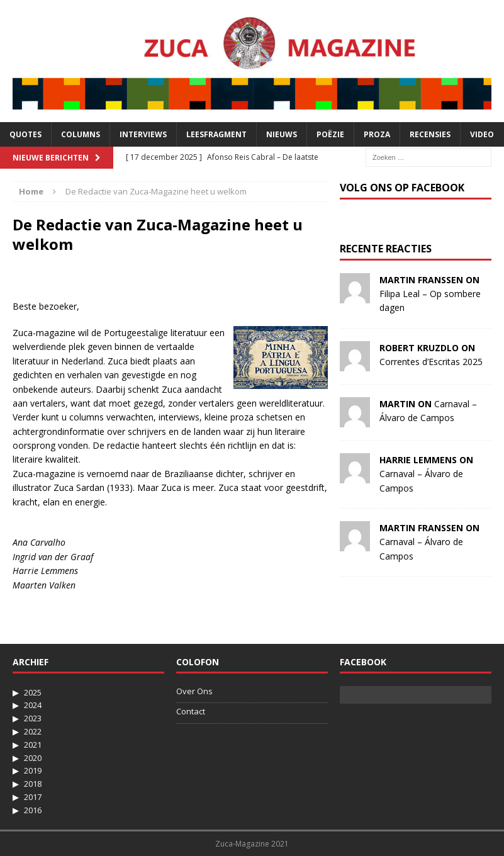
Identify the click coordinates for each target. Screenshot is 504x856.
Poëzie (330, 134)
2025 (33, 692)
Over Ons (194, 691)
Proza (377, 134)
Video (482, 134)
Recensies (430, 134)
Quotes (25, 134)
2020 (33, 758)
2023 (33, 718)
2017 (33, 797)
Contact (191, 711)
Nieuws (282, 134)
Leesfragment (216, 134)
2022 (33, 731)
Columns (81, 134)
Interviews (143, 134)
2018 (33, 784)
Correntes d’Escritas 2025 (431, 362)
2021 (33, 745)
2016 (33, 810)
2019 (33, 770)
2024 (33, 705)
